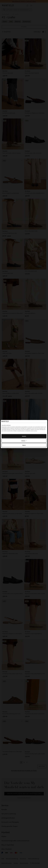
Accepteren (24, 436)
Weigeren (24, 445)
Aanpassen (24, 441)
